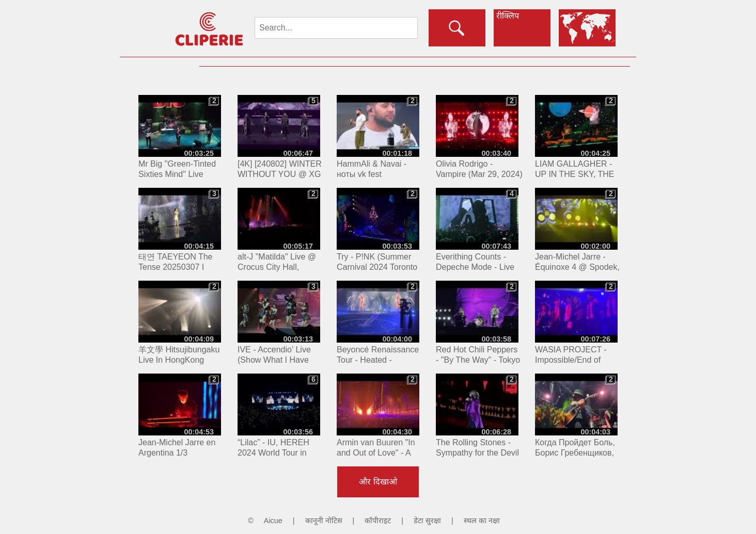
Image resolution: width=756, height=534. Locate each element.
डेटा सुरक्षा (427, 521)
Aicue (273, 521)
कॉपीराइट (378, 521)
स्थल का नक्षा (482, 521)
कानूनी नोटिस (324, 521)
